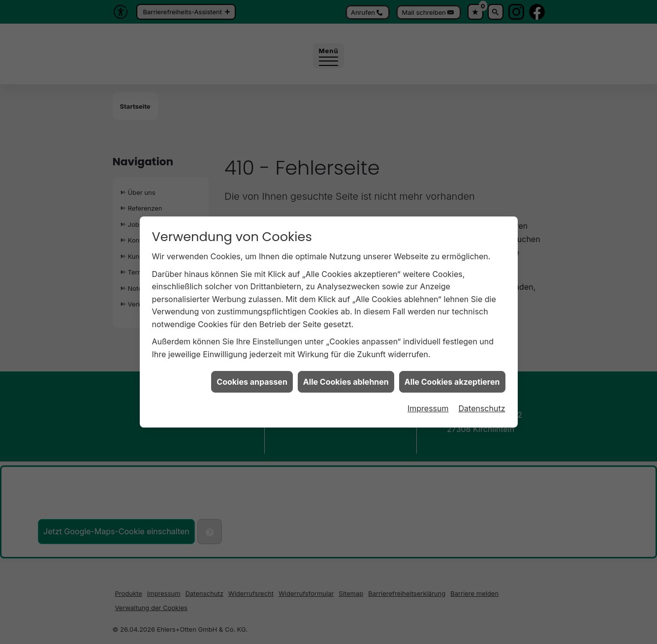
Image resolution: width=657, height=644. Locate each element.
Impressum (428, 402)
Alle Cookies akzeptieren (452, 376)
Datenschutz (482, 402)
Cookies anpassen (252, 376)
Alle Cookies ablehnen (346, 376)
